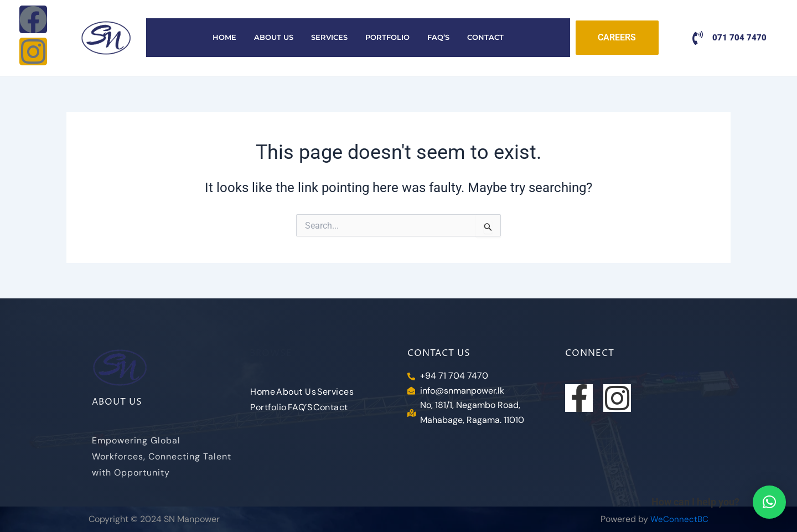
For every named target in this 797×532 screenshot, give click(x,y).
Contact (485, 37)
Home (224, 37)
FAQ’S (438, 37)
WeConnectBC (679, 519)
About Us (274, 37)
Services (329, 37)
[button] (769, 502)
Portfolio (387, 37)
